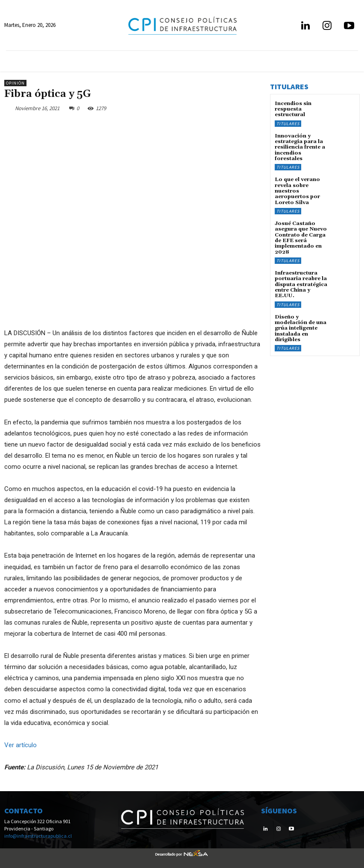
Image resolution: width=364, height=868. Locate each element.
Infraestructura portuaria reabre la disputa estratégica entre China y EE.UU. (301, 283)
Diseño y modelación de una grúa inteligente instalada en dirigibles (301, 327)
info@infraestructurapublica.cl (38, 836)
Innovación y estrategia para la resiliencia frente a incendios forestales (300, 147)
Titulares (288, 123)
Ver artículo (21, 745)
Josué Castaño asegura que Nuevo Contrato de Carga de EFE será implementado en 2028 (301, 237)
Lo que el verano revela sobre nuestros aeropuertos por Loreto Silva (297, 190)
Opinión (15, 83)
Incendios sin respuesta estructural (293, 109)
